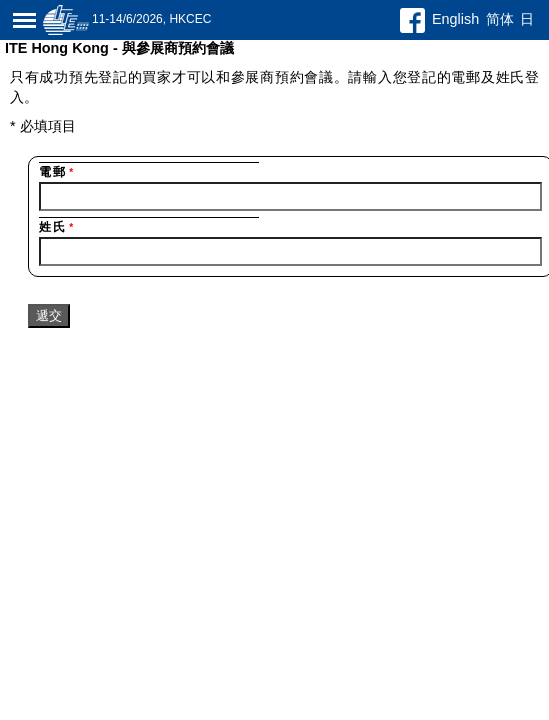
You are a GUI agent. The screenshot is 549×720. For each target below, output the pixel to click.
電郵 (56, 172)
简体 (500, 19)
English (455, 19)
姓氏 (56, 227)
